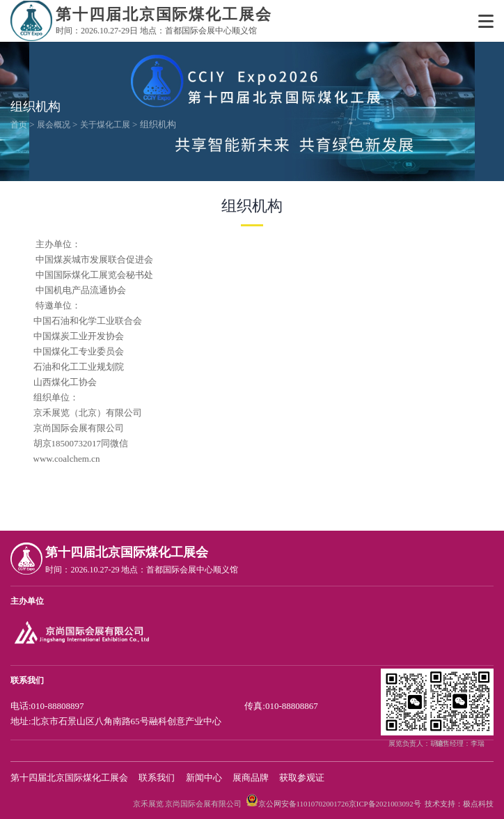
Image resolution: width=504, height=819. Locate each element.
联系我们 (157, 778)
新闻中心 (204, 778)
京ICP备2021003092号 (385, 804)
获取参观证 (302, 778)
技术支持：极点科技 (459, 804)
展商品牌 (251, 778)
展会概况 (54, 125)
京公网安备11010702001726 (304, 804)
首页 (19, 125)
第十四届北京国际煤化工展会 (69, 778)
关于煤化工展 (105, 125)
